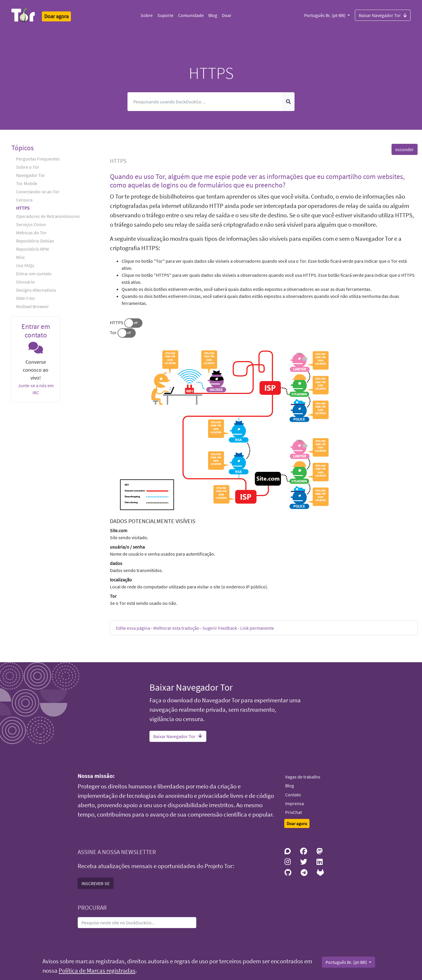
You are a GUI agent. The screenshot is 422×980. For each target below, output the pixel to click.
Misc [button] (21, 257)
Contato (293, 795)
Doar (227, 15)
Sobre (147, 15)
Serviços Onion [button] (31, 224)
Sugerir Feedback (220, 628)
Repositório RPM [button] (33, 249)
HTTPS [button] (23, 208)
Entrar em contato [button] (34, 274)
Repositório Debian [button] (35, 241)
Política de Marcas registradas (97, 971)
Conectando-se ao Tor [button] (38, 192)
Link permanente (257, 628)
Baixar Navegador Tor (383, 15)
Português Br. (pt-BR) (325, 15)
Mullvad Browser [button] (33, 306)
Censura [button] (24, 200)
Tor (113, 332)
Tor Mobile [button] (27, 183)
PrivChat (293, 812)
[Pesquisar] (205, 102)
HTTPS (117, 322)
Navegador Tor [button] (31, 175)
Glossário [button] (25, 282)
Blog (213, 15)
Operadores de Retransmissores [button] (48, 216)
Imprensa (295, 803)
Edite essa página (133, 628)
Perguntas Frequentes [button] (38, 159)
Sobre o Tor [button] (28, 167)
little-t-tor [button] (26, 298)
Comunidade (191, 15)
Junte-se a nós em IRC (36, 389)
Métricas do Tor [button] (31, 233)
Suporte (165, 15)
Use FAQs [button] (25, 265)
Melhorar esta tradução (176, 628)
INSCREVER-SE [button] (96, 883)
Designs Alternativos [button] (36, 290)
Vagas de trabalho (303, 777)
